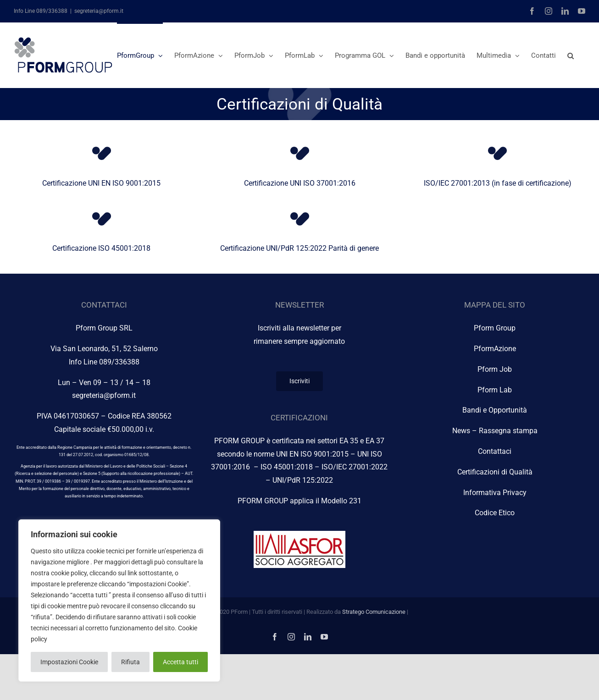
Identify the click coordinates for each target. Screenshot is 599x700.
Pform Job (495, 369)
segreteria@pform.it (99, 11)
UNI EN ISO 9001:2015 (312, 454)
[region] (119, 601)
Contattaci (495, 451)
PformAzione (495, 349)
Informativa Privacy (495, 493)
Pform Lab (495, 390)
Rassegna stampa (508, 431)
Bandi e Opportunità (495, 410)
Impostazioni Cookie (69, 662)
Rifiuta (130, 662)
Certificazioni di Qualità (495, 472)
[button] (571, 55)
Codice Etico (495, 513)
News (461, 431)
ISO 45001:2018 (287, 467)
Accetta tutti (180, 662)
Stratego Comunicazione (374, 612)
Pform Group (495, 328)
